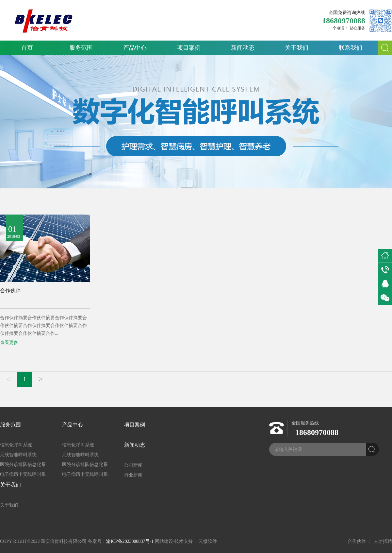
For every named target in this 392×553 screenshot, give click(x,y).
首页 (27, 48)
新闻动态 (243, 48)
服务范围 (81, 48)
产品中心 (135, 48)
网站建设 (164, 541)
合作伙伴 (10, 291)
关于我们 (297, 48)
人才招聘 (383, 541)
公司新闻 (133, 465)
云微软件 (208, 541)
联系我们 (351, 48)
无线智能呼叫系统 (18, 455)
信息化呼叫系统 (16, 445)
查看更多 (9, 343)
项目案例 (189, 48)
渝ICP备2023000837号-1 (130, 541)
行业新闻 (133, 475)
